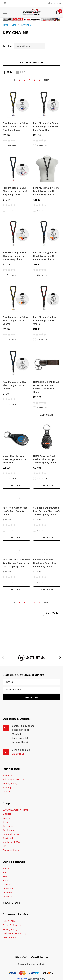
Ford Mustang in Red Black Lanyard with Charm (45, 264)
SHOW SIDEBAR (31, 63)
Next (47, 80)
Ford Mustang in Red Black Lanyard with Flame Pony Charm (14, 218)
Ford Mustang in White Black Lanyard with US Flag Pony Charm (46, 127)
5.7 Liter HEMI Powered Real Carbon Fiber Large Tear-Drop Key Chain (47, 417)
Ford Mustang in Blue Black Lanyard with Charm (14, 310)
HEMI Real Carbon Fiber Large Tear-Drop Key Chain (15, 417)
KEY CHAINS (26, 25)
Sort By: (7, 46)
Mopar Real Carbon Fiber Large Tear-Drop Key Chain (15, 365)
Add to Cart (47, 339)
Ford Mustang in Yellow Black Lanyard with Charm (16, 264)
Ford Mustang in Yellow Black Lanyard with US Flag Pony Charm (16, 127)
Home (5, 25)
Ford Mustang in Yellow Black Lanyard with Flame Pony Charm (46, 172)
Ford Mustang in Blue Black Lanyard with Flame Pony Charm (45, 218)
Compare (52, 518)
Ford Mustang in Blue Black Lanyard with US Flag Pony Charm (15, 172)
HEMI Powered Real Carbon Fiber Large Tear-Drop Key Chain (45, 365)
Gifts (14, 25)
